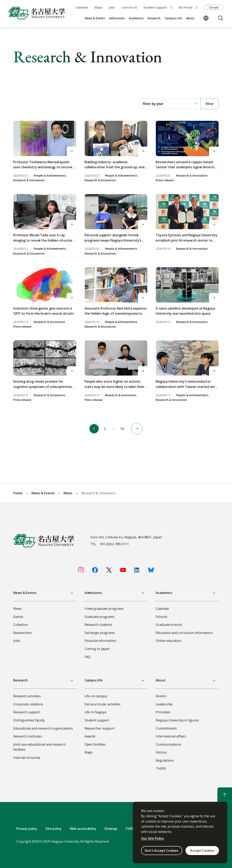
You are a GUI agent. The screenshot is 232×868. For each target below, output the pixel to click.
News (68, 493)
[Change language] (206, 18)
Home (18, 493)
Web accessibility (83, 829)
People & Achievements (50, 176)
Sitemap (111, 829)
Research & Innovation (29, 180)
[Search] (221, 18)
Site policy (54, 829)
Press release (165, 180)
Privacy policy (27, 829)
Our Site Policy (152, 838)
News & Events (43, 493)
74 (123, 429)
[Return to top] (225, 795)
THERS (130, 829)
